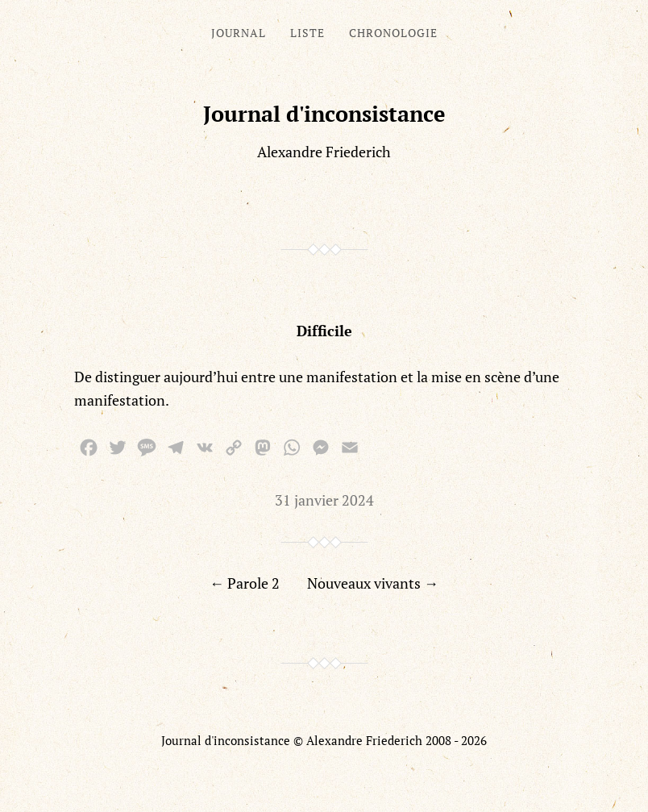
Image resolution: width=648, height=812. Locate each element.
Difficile (324, 331)
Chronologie (393, 33)
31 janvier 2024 (324, 500)
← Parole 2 (245, 583)
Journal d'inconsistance (324, 114)
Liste (307, 33)
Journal (239, 33)
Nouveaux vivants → (373, 583)
